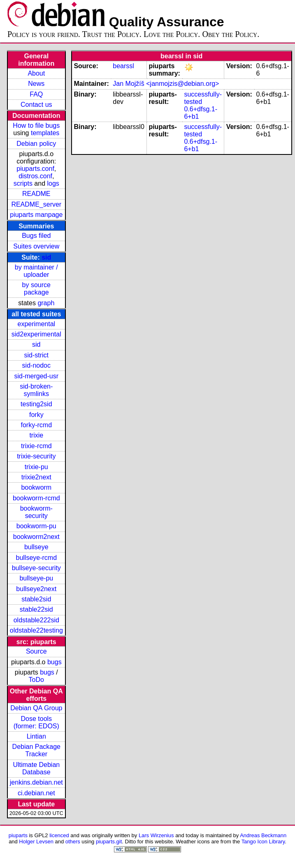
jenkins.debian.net (36, 782)
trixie (36, 435)
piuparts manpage (36, 215)
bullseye (36, 547)
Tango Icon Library (263, 842)
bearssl (123, 66)
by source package (36, 289)
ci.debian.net (36, 793)
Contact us (36, 105)
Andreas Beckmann (263, 835)
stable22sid (36, 609)
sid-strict (37, 355)
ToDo (36, 680)
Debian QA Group (36, 708)
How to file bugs (36, 125)
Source (36, 651)
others (73, 842)
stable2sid (36, 599)
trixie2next (36, 477)
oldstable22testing (36, 630)
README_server (36, 204)
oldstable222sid (36, 620)
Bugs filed (36, 236)
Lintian (36, 736)
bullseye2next (36, 589)
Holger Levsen (36, 842)
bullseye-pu (36, 578)
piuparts (18, 835)
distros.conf (35, 176)
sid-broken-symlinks (36, 390)
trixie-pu (36, 467)
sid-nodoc (36, 365)
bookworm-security (36, 512)
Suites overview (36, 246)
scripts (23, 183)
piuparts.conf (35, 169)
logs (53, 183)
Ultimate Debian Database (36, 768)
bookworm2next (36, 537)
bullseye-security (36, 568)
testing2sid (36, 404)
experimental (36, 324)
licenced (59, 835)
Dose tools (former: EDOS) (36, 722)
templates (45, 133)
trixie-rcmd (36, 446)
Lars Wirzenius (156, 835)
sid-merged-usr (36, 376)
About (36, 73)
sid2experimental (36, 334)
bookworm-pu (36, 526)
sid (46, 257)
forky (36, 415)
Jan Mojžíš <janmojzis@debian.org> (166, 84)
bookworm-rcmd (36, 498)
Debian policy (36, 144)
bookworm (36, 487)
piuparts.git (109, 842)
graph (46, 303)
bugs (55, 662)
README (36, 194)
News (36, 84)
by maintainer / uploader (36, 271)
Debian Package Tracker (36, 750)
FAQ (36, 94)
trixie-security (36, 456)
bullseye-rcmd (36, 558)
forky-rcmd (37, 425)
